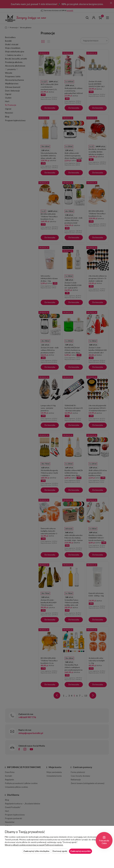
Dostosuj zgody (60, 851)
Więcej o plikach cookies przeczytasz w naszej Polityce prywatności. (34, 845)
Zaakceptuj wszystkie (81, 851)
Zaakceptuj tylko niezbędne (36, 851)
